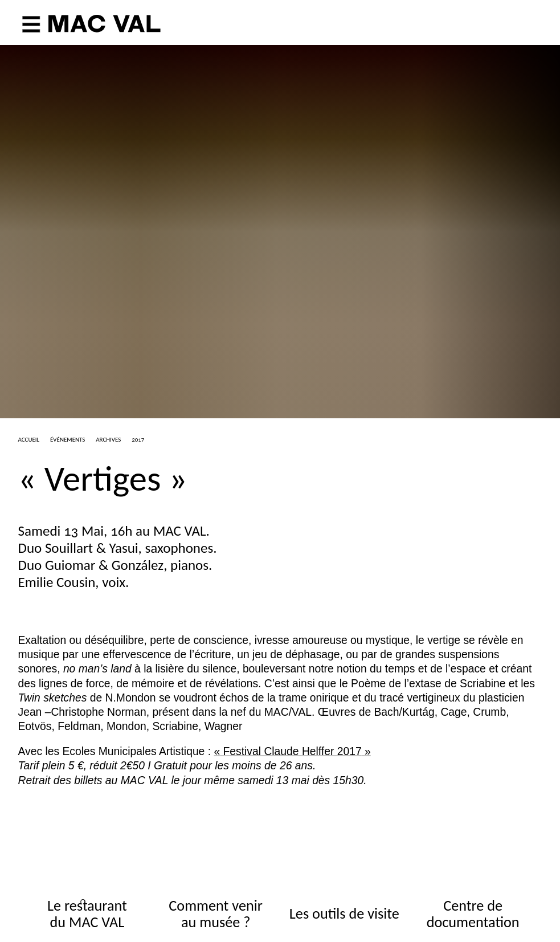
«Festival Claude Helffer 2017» (292, 751)
